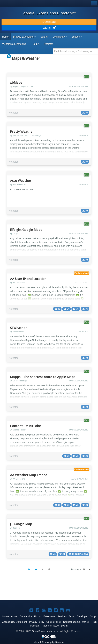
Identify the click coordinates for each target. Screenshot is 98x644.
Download (49, 22)
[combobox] (76, 51)
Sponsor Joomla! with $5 (76, 622)
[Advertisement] (31, 589)
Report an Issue (50, 626)
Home (5, 37)
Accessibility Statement (14, 622)
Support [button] (77, 37)
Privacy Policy (37, 622)
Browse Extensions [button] (24, 37)
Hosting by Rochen (49, 642)
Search (44, 37)
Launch (49, 28)
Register (48, 44)
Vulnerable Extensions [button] (15, 44)
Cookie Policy (54, 622)
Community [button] (60, 37)
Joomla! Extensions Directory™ (49, 13)
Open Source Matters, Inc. (46, 631)
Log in (36, 44)
